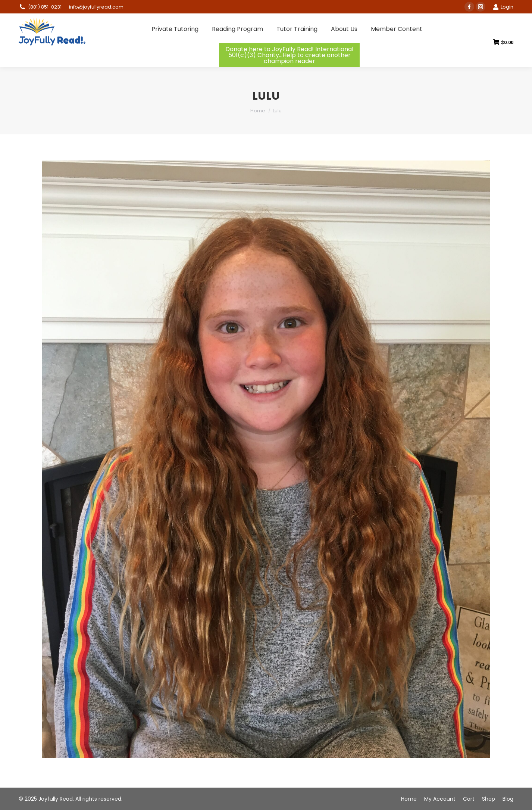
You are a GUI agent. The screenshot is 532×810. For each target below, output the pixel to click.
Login (503, 7)
